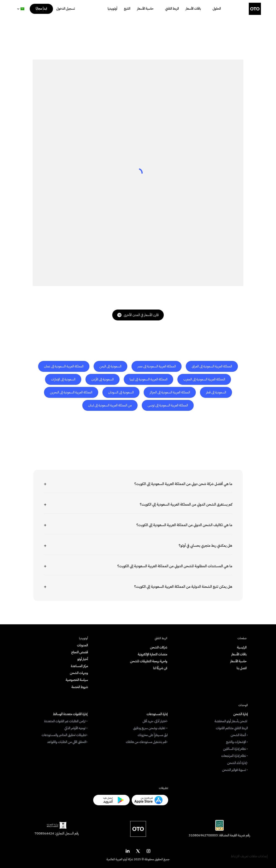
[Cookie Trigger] (249, 856)
